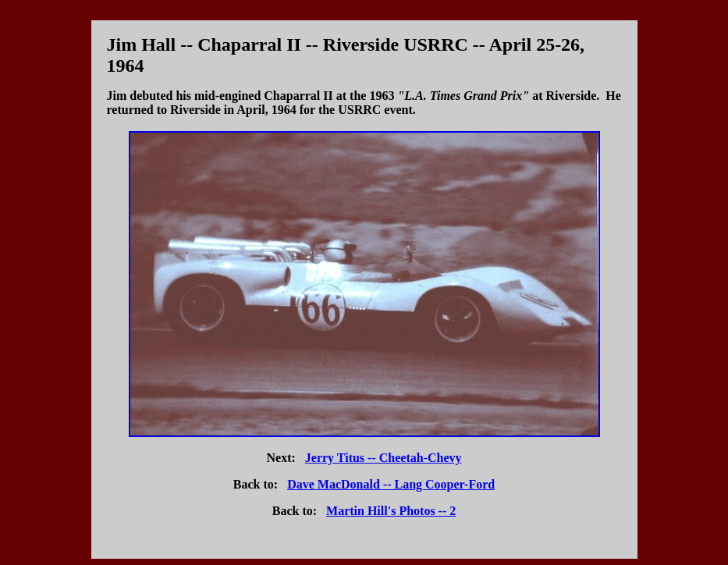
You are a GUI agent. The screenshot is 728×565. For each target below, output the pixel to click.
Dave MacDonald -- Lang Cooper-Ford (391, 484)
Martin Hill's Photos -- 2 (391, 511)
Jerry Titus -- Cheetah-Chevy (384, 458)
